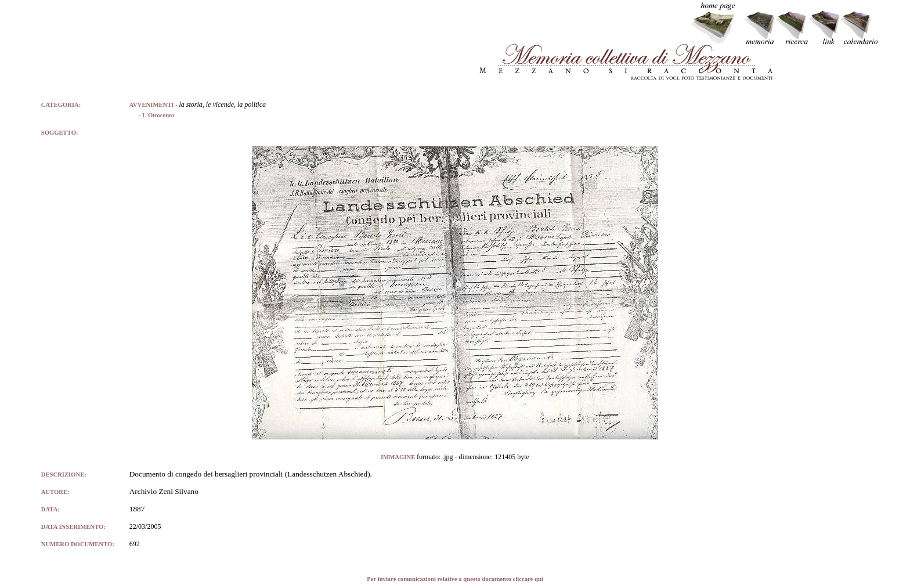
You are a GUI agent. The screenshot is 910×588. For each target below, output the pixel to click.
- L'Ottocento (152, 115)
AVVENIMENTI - (154, 105)
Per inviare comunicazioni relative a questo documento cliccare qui (455, 579)
